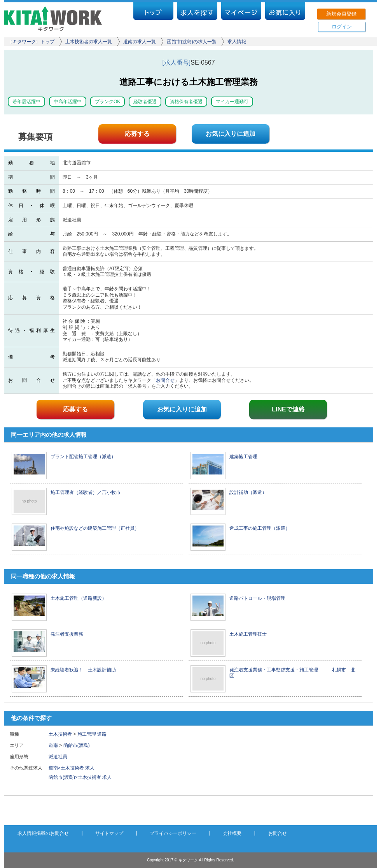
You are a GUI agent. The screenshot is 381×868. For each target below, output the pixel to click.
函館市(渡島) (77, 745)
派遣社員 (60, 757)
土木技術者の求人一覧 (89, 42)
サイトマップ (109, 833)
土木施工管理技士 (248, 634)
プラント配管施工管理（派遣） (83, 457)
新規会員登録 (341, 14)
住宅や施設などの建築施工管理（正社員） (95, 528)
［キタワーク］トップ (31, 42)
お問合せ (165, 380)
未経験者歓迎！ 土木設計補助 (83, 670)
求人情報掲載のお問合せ (43, 833)
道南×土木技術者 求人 (72, 768)
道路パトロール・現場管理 (257, 598)
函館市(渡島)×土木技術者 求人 (80, 777)
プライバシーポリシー (173, 833)
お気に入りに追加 (231, 134)
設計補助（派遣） (248, 492)
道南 (53, 745)
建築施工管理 (243, 457)
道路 (102, 734)
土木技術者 (60, 734)
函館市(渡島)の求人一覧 (192, 42)
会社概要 (232, 833)
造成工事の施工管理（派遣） (260, 528)
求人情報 (237, 42)
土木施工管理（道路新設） (79, 598)
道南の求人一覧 (140, 42)
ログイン (342, 27)
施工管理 (87, 734)
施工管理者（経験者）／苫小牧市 (86, 492)
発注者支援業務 (67, 634)
